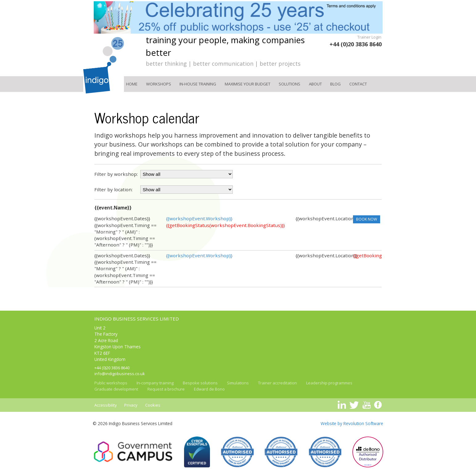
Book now (367, 219)
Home (132, 84)
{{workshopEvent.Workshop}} (199, 218)
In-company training (155, 383)
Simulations (238, 383)
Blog (335, 84)
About (315, 84)
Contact (358, 84)
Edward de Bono (209, 389)
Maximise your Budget (248, 84)
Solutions (289, 84)
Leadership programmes (329, 383)
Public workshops (111, 383)
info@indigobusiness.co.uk (120, 374)
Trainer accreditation (277, 383)
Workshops (159, 84)
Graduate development (116, 389)
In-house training (198, 84)
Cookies (153, 405)
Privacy (131, 405)
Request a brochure (166, 389)
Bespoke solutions (200, 383)
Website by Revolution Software (352, 423)
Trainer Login (369, 37)
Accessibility (106, 405)
